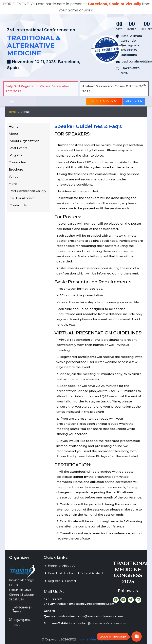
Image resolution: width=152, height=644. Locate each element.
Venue (14, 177)
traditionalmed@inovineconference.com (85, 604)
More (13, 184)
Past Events (18, 148)
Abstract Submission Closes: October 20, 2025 (114, 88)
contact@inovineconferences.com (101, 623)
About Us (69, 566)
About (13, 134)
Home (12, 112)
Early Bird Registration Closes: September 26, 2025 (37, 89)
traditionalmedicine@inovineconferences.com (90, 616)
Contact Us (18, 205)
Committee (17, 162)
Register (134, 101)
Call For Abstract (22, 198)
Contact (71, 581)
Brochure (16, 169)
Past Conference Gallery (28, 191)
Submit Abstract (104, 101)
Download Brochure (62, 573)
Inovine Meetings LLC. (94, 639)
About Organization (24, 141)
